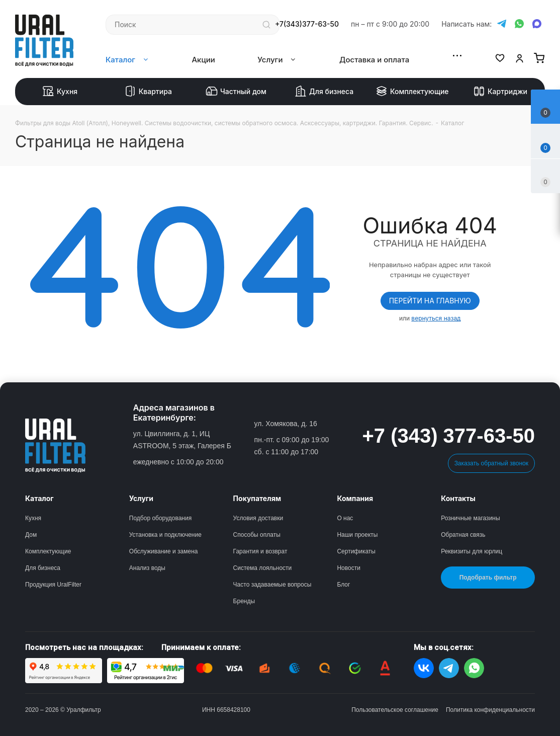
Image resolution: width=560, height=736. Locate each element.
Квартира (148, 92)
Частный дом (236, 92)
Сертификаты (356, 551)
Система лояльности (263, 568)
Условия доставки (258, 518)
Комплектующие (412, 92)
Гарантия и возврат (260, 551)
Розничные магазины (470, 518)
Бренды (244, 601)
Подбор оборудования (160, 518)
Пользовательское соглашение (395, 710)
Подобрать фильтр (488, 578)
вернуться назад (436, 318)
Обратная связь (463, 535)
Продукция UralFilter (53, 585)
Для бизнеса (324, 92)
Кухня (60, 92)
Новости (348, 568)
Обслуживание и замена (164, 551)
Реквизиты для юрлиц (472, 551)
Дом (31, 535)
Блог (343, 585)
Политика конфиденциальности (490, 710)
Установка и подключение (165, 535)
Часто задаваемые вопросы (272, 585)
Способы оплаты (257, 535)
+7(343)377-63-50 (307, 24)
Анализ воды (147, 568)
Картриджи (500, 92)
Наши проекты (357, 535)
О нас (345, 518)
